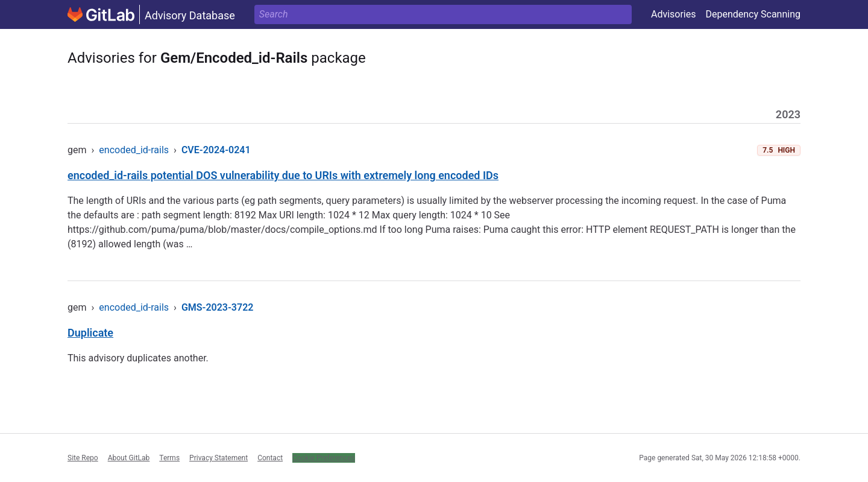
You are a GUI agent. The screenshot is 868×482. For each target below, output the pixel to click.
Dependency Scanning (753, 14)
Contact (270, 458)
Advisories (674, 14)
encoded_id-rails (134, 150)
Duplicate (90, 333)
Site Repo (83, 458)
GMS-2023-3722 (218, 307)
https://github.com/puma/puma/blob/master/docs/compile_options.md (222, 230)
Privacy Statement (219, 458)
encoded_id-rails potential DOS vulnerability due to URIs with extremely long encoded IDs (283, 175)
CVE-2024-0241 (216, 150)
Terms (169, 458)
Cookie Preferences (324, 458)
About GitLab (129, 458)
